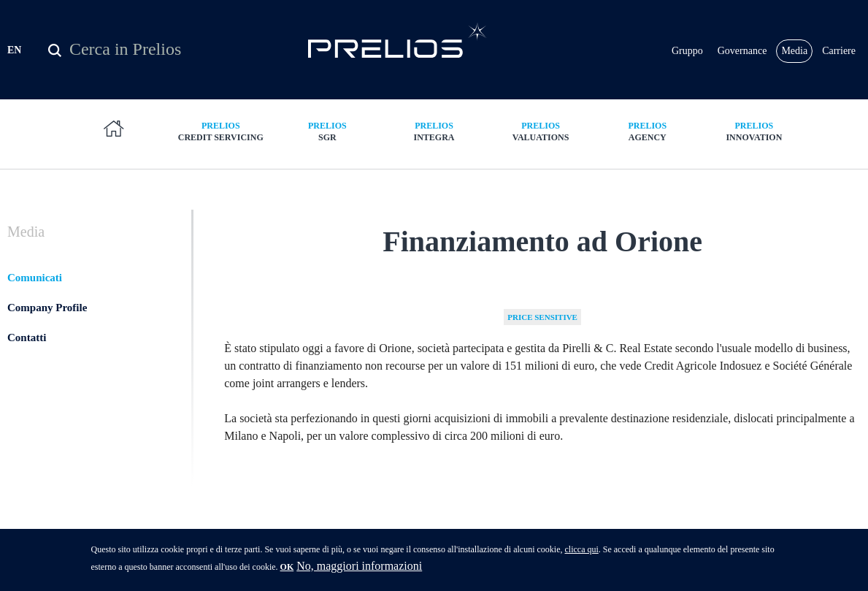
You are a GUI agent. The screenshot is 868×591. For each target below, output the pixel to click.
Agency (648, 131)
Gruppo (687, 51)
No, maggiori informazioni (359, 568)
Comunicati (35, 278)
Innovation (754, 131)
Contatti (27, 338)
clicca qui (581, 552)
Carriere (839, 51)
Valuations (541, 131)
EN (14, 50)
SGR (327, 131)
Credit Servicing (220, 131)
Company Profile (47, 308)
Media (794, 51)
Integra (434, 131)
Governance (742, 51)
